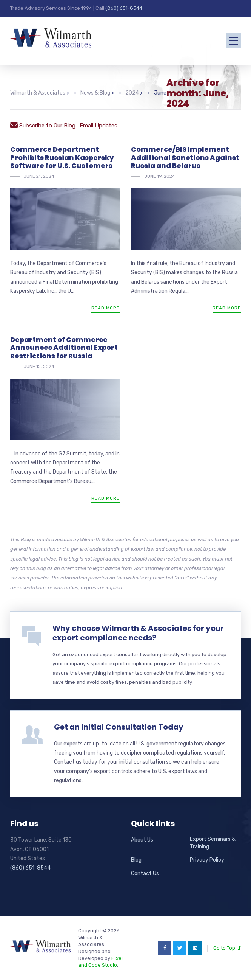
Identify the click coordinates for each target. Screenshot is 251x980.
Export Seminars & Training (213, 843)
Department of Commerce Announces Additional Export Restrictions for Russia (64, 348)
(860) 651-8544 (124, 8)
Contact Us (145, 874)
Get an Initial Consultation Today (119, 727)
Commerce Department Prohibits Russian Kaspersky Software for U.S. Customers (62, 157)
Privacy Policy (207, 860)
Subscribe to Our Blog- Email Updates (64, 126)
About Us (142, 840)
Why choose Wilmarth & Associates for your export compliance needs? (138, 633)
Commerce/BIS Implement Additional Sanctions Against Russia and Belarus (185, 157)
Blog (136, 860)
